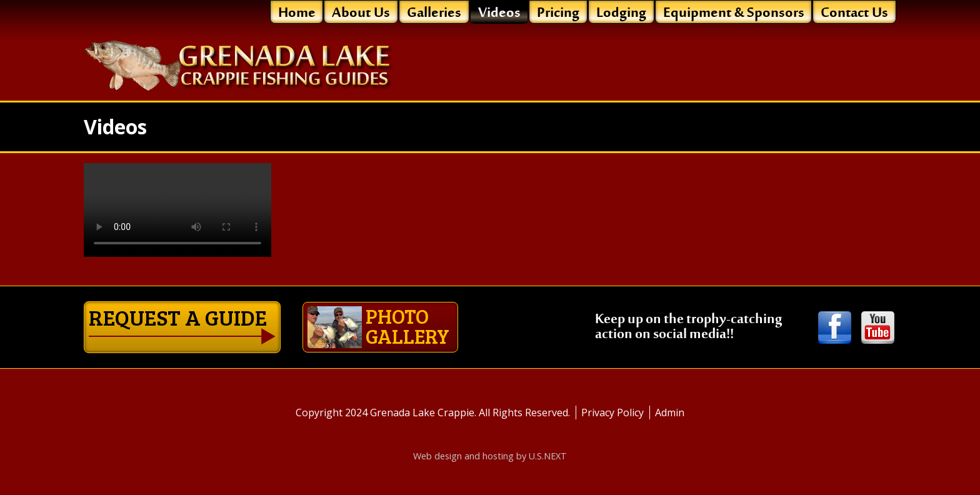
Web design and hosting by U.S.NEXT (490, 456)
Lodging (621, 13)
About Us (361, 13)
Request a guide (178, 317)
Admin (670, 412)
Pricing (558, 13)
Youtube (878, 328)
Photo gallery (378, 326)
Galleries (434, 13)
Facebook (835, 328)
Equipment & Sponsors (734, 13)
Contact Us (854, 13)
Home (297, 13)
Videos (499, 13)
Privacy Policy (612, 412)
